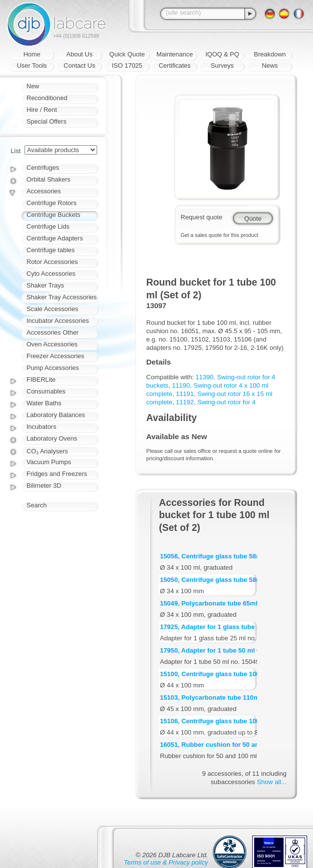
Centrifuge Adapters (55, 238)
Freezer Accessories (55, 356)
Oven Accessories (52, 344)
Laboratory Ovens (52, 438)
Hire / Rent (42, 110)
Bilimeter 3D (44, 486)
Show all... (272, 782)
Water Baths (44, 403)
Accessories (44, 191)
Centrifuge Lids (48, 226)
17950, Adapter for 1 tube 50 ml (207, 650)
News (270, 66)
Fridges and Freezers (57, 474)
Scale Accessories (52, 309)
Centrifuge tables (51, 250)
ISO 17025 (127, 66)
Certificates (174, 66)
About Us (79, 54)
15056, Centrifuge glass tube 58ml (212, 556)
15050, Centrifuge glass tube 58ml (212, 580)
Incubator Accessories (58, 321)
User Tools (32, 66)
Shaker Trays (45, 285)
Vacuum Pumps (49, 462)
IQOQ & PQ (222, 54)
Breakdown (270, 54)
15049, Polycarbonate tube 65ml (209, 603)
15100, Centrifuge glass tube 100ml (214, 674)
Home (32, 54)
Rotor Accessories (52, 262)
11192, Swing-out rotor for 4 (216, 402)
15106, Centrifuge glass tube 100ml (214, 721)
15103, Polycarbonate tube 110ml (210, 697)
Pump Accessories (53, 368)
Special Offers (46, 121)
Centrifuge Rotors (52, 203)
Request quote (201, 217)
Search (37, 505)
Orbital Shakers (49, 179)
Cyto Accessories (51, 274)
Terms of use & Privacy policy (166, 862)
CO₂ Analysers (47, 451)
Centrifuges (43, 168)
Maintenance (175, 54)
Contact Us (79, 66)
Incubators (41, 427)
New (33, 86)
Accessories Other (52, 332)
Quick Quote (127, 54)
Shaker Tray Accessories (62, 297)
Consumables (46, 391)
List (16, 151)
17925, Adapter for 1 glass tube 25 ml (216, 627)
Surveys (222, 66)
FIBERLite (41, 380)
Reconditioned (47, 98)
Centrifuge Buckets (53, 215)
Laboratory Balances (56, 415)
